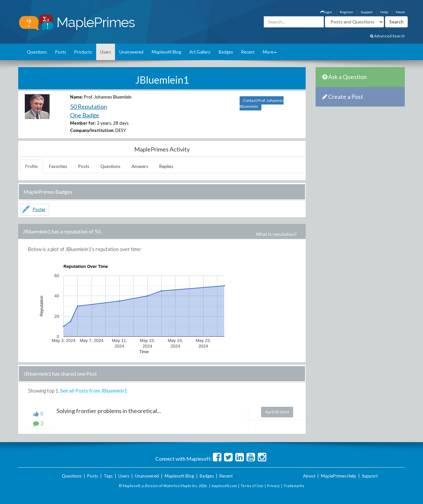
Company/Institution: (92, 130)
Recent (248, 52)
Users (106, 52)
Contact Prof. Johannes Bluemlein (262, 103)
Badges (226, 52)
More (270, 52)
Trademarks (294, 486)
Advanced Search (387, 36)
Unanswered (131, 52)
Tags (108, 476)
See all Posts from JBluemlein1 (94, 391)
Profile (31, 166)
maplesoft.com (224, 486)
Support (367, 12)
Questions (37, 52)
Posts (61, 52)
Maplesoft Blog (166, 52)
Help (384, 12)
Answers (140, 166)
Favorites (58, 166)
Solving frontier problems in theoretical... (109, 411)
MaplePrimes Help (339, 476)
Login (326, 12)
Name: (77, 97)
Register (346, 12)
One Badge (85, 115)
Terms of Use (252, 486)
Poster (39, 209)
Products (83, 52)
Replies (166, 166)
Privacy (273, 486)
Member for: (83, 123)
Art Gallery (200, 52)
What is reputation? (276, 234)
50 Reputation (89, 106)
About (400, 12)
